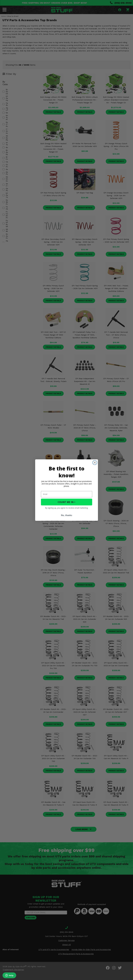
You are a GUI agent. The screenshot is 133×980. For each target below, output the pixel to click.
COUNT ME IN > (66, 502)
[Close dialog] (95, 463)
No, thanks (67, 515)
